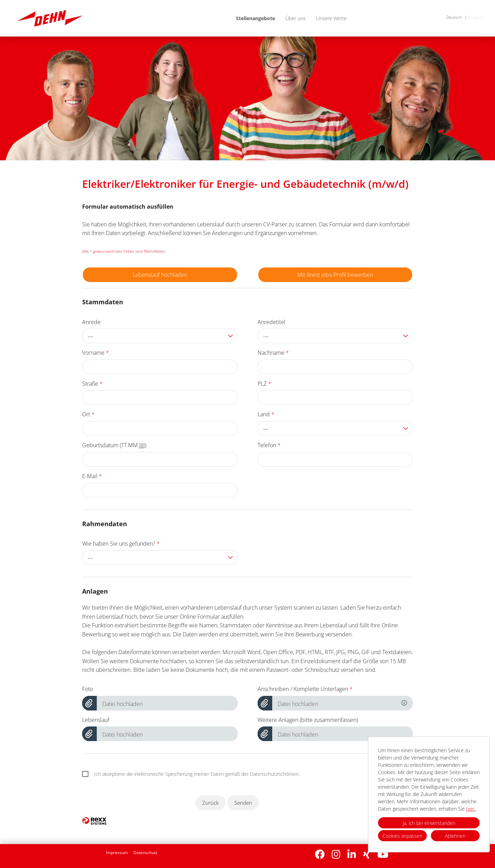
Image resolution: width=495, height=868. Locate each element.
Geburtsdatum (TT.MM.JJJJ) (114, 445)
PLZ (264, 384)
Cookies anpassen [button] (402, 836)
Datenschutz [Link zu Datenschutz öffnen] (146, 853)
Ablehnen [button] (455, 836)
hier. (471, 809)
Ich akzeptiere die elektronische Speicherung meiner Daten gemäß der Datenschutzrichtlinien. (191, 774)
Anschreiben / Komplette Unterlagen (305, 689)
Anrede (91, 322)
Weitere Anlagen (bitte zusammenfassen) (308, 720)
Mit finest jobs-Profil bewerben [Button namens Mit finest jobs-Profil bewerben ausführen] (335, 275)
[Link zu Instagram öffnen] (336, 854)
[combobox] (160, 336)
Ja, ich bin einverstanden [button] (429, 823)
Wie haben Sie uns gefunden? (121, 544)
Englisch (476, 17)
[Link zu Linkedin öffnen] (352, 854)
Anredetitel (272, 322)
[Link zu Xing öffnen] (367, 854)
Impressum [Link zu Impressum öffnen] (117, 853)
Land (266, 414)
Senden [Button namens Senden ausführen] (243, 803)
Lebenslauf (96, 720)
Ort (88, 414)
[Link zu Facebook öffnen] (320, 854)
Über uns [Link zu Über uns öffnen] (296, 18)
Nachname (273, 353)
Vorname (96, 353)
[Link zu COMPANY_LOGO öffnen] (50, 18)
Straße (92, 384)
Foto (88, 689)
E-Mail (92, 476)
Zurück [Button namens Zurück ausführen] (210, 803)
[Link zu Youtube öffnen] (383, 854)
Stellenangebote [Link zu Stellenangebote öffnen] (256, 18)
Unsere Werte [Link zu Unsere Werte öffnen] (331, 18)
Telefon (269, 445)
